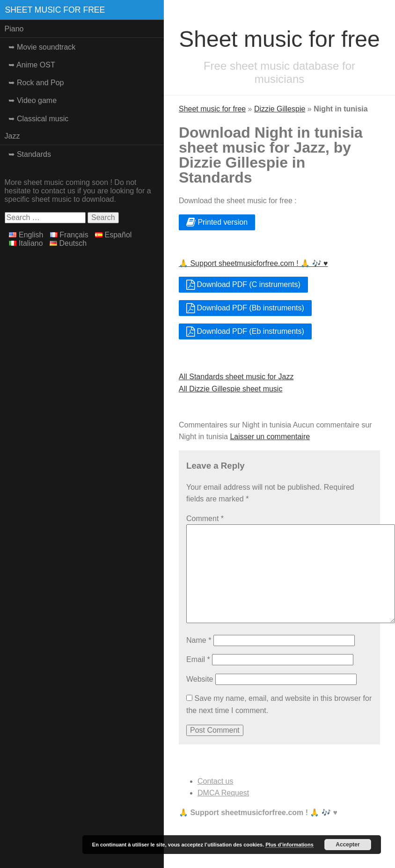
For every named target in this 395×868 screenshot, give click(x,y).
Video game (37, 100)
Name (199, 640)
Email (198, 659)
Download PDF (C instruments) (243, 284)
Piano (14, 29)
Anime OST (36, 65)
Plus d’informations (289, 845)
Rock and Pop (40, 83)
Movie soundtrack (46, 47)
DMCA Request (223, 793)
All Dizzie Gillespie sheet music (230, 389)
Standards (34, 154)
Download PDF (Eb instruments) (245, 331)
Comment (205, 519)
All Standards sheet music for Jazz (236, 377)
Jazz (12, 136)
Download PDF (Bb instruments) (245, 308)
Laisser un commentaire (270, 437)
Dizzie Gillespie (280, 109)
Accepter (347, 845)
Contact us (215, 781)
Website (200, 679)
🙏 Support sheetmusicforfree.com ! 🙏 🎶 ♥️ (253, 263)
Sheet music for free (55, 10)
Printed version (217, 222)
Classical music (43, 119)
